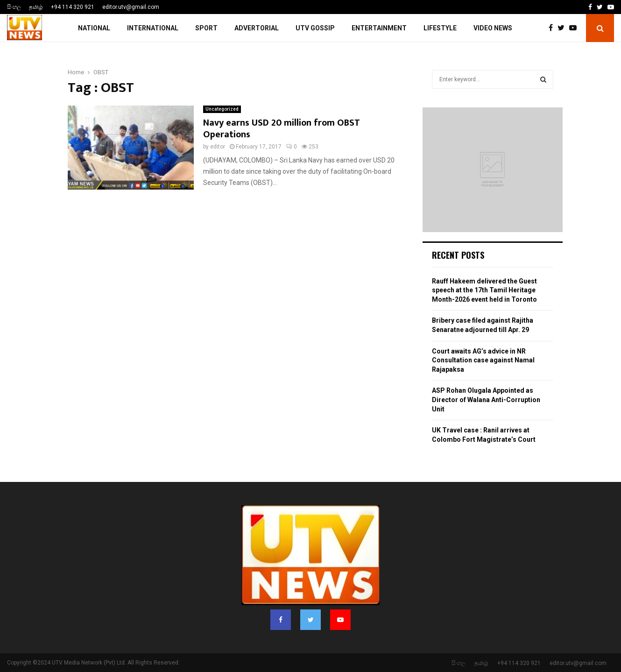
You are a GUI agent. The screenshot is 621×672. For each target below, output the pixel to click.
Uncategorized (222, 109)
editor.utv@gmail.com (131, 7)
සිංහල (14, 7)
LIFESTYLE (440, 28)
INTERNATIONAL (153, 28)
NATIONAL (94, 28)
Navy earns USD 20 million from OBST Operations (282, 129)
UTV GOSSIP (315, 28)
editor (218, 147)
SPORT (206, 28)
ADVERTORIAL (257, 28)
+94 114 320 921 (73, 7)
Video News (493, 28)
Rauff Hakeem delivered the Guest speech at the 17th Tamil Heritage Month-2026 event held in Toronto (484, 290)
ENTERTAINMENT (379, 28)
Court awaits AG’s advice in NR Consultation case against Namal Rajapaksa (483, 360)
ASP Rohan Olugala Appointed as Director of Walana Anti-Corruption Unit (486, 400)
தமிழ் (36, 7)
